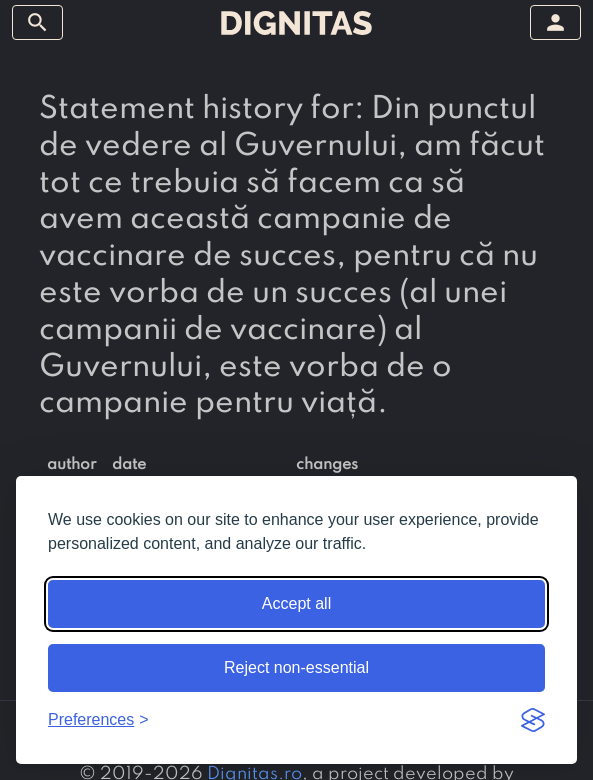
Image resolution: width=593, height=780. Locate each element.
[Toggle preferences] (98, 720)
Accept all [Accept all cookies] (296, 603)
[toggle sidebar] (37, 22)
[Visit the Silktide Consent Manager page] (533, 720)
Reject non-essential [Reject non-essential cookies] (296, 667)
